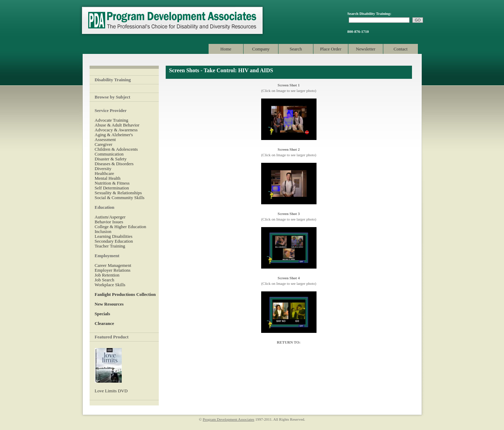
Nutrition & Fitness (112, 183)
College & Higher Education (121, 227)
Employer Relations (113, 270)
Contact (401, 49)
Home (226, 49)
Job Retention (107, 275)
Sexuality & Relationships (118, 193)
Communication (109, 154)
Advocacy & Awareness (116, 130)
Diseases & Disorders (114, 164)
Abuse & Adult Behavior (117, 125)
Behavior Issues (109, 222)
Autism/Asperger (110, 217)
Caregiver (104, 144)
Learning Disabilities (114, 236)
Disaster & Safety (111, 159)
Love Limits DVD (111, 391)
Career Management (113, 265)
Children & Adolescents (116, 149)
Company (261, 49)
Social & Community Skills (120, 198)
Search (296, 49)
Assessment (105, 139)
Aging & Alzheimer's (114, 135)
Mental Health (108, 178)
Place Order (331, 49)
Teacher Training (110, 246)
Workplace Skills (110, 285)
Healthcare (104, 173)
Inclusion (103, 231)
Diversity (103, 169)
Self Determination (112, 188)
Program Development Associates (172, 21)
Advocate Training (112, 120)
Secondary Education (114, 241)
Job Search (105, 280)
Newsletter (366, 49)
